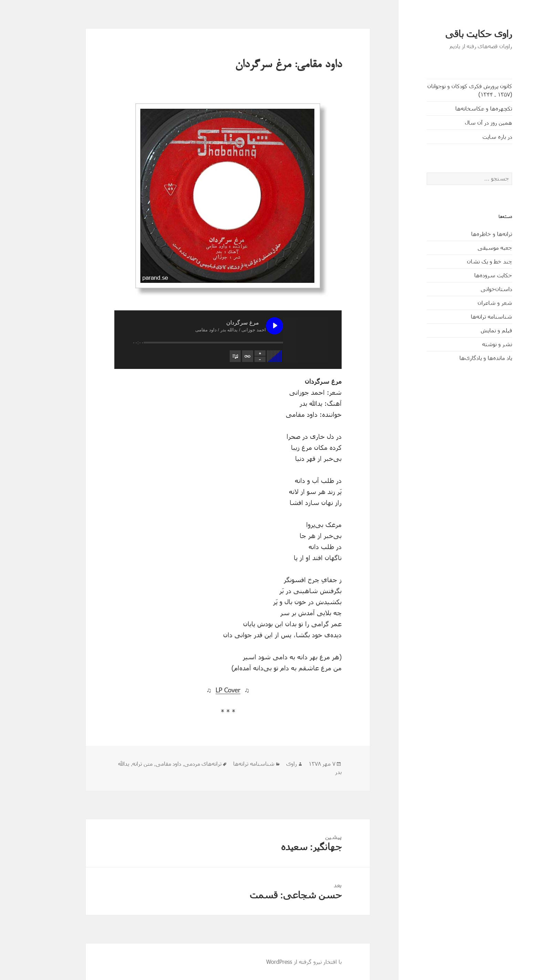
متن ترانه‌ (113, 764)
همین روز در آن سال (460, 122)
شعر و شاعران (466, 303)
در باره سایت (468, 137)
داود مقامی (139, 764)
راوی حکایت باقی (450, 34)
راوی (263, 764)
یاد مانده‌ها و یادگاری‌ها (457, 358)
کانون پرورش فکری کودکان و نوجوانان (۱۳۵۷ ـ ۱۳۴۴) (441, 90)
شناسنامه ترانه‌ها (463, 316)
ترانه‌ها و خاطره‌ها (463, 234)
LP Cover (199, 690)
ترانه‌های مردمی (174, 764)
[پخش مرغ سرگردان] (246, 326)
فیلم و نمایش (468, 330)
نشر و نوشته (468, 344)
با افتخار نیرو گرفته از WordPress (275, 962)
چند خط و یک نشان (461, 261)
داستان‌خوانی (468, 289)
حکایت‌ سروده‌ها (464, 275)
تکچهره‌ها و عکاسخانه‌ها (455, 108)
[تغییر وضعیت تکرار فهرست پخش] (219, 356)
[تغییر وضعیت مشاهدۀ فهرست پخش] (206, 356)
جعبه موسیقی (466, 247)
